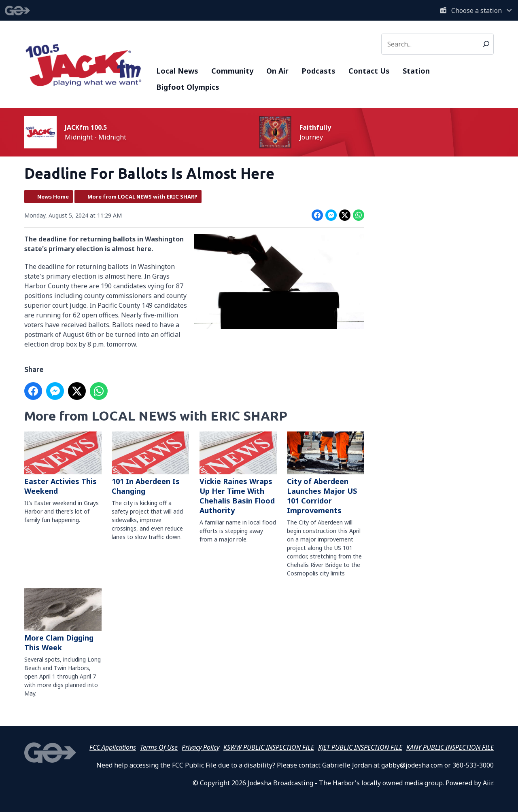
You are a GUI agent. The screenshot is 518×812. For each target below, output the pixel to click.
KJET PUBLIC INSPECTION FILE (360, 747)
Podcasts (318, 71)
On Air (277, 71)
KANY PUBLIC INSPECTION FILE (450, 747)
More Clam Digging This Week (63, 620)
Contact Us (369, 71)
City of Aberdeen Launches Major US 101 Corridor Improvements (326, 473)
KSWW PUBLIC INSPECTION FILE (269, 747)
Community (232, 71)
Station (416, 71)
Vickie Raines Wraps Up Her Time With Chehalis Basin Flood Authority (238, 473)
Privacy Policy (201, 747)
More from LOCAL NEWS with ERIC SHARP (142, 197)
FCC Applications (113, 747)
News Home (53, 197)
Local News (177, 71)
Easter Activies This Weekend (63, 464)
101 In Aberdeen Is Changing (150, 464)
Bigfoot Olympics (188, 87)
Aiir (488, 783)
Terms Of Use (159, 747)
